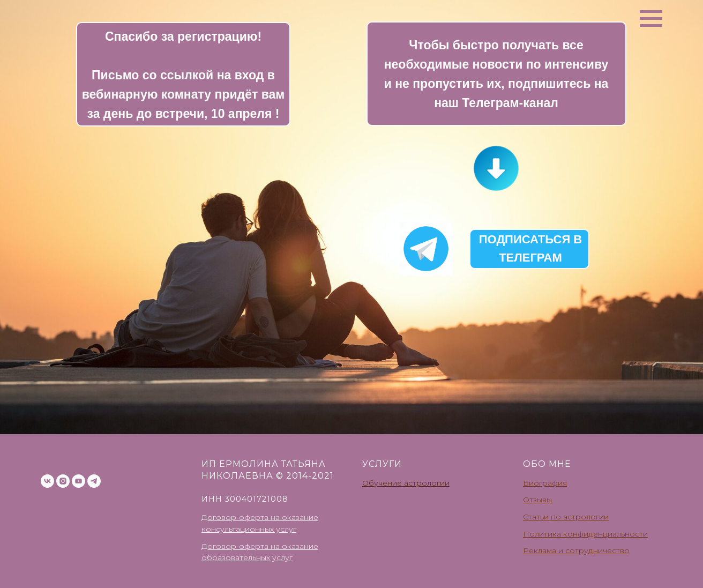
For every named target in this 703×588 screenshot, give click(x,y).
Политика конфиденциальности (585, 534)
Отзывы (537, 500)
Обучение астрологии (406, 483)
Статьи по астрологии (566, 517)
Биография (545, 483)
